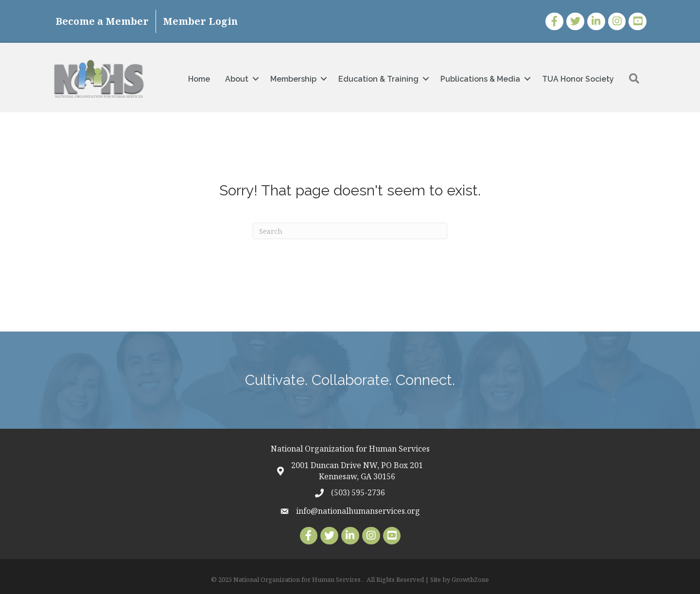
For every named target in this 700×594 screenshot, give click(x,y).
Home (199, 79)
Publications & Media (480, 79)
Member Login (200, 21)
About (237, 79)
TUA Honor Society (578, 79)
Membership (293, 79)
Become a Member (102, 21)
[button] (634, 79)
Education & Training (378, 79)
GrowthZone (470, 579)
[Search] (350, 231)
